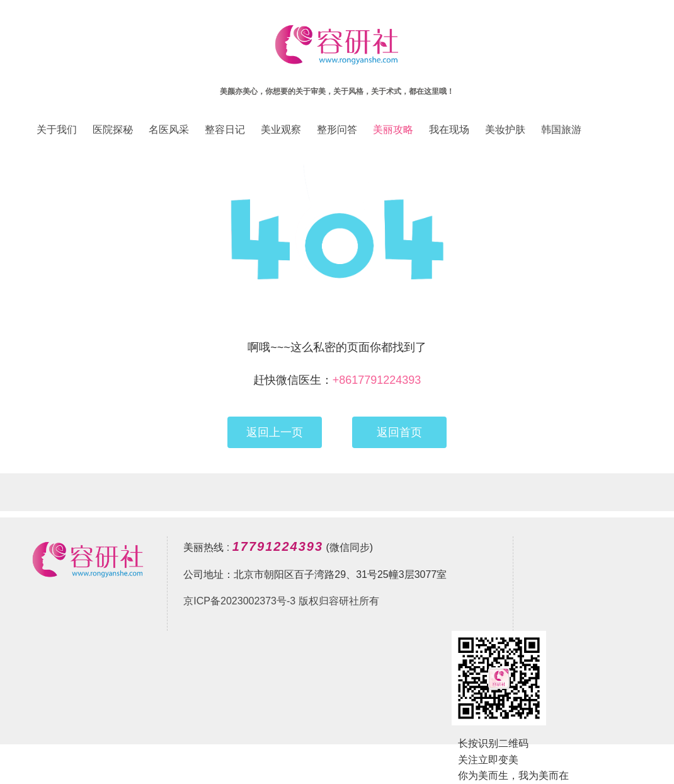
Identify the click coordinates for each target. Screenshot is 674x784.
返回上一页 (275, 432)
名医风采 (169, 130)
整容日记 (225, 130)
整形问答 (337, 130)
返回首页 (399, 432)
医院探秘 (113, 130)
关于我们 (57, 130)
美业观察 (281, 130)
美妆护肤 (505, 130)
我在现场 (449, 130)
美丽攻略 (393, 130)
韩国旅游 (561, 130)
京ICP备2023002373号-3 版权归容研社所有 (281, 601)
